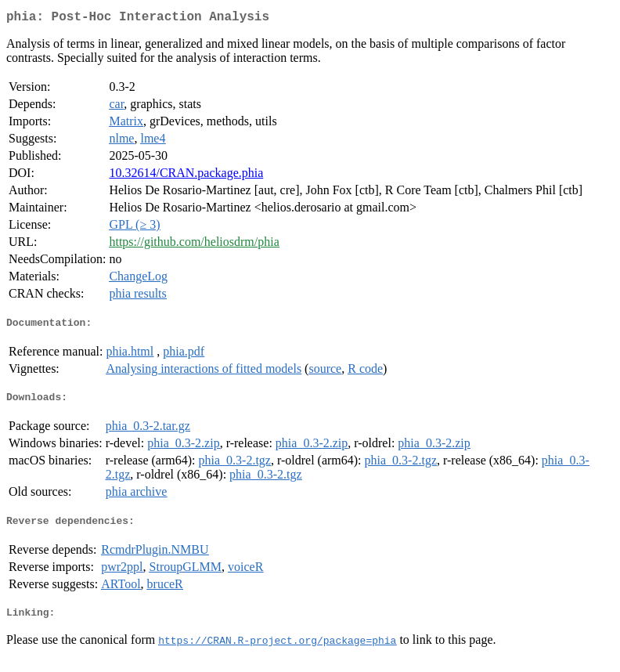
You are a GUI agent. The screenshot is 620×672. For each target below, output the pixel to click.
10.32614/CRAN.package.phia (186, 176)
